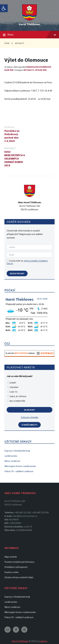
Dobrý (13, 383)
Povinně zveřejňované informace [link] (19, 562)
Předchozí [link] (9, 127)
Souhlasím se (27, 262)
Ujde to (14, 392)
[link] (4, 8)
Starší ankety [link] (29, 425)
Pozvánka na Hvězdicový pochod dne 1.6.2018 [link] (12, 136)
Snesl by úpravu (18, 396)
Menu (29, 35)
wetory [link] (44, 641)
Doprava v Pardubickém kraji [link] (17, 451)
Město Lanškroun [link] (12, 461)
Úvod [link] (7, 43)
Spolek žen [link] (41, 70)
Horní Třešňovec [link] (29, 24)
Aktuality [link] (20, 43)
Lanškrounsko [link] (11, 456)
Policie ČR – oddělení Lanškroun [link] (19, 471)
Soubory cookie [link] (12, 572)
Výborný (14, 387)
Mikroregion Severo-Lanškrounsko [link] (20, 466)
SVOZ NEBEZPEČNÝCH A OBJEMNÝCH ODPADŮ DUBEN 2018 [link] (15, 159)
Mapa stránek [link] (11, 557)
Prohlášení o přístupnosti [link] (16, 567)
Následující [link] (10, 148)
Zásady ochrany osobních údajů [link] (19, 577)
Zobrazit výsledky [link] (29, 417)
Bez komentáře (17, 401)
